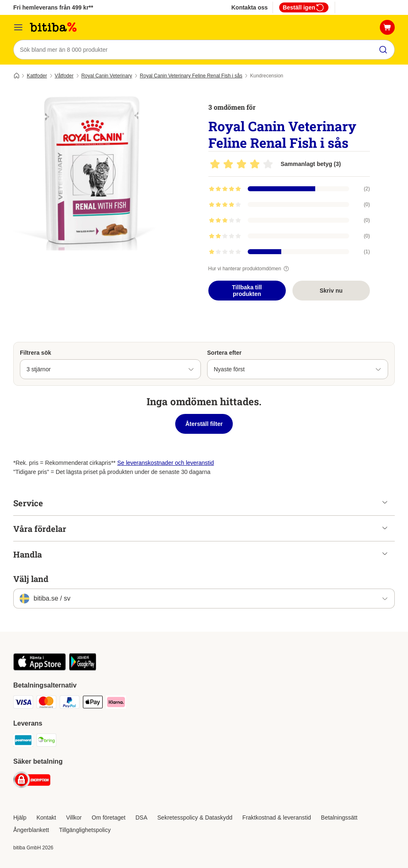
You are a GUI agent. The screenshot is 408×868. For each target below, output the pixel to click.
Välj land (31, 579)
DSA (141, 818)
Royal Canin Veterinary (107, 76)
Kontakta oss (249, 7)
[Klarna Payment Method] (116, 703)
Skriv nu (331, 291)
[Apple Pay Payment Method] (93, 703)
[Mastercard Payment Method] (46, 703)
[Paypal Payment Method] (70, 703)
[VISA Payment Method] (23, 703)
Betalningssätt (339, 818)
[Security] (32, 781)
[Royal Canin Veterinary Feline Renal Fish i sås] (92, 172)
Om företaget (109, 818)
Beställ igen (304, 7)
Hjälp (20, 818)
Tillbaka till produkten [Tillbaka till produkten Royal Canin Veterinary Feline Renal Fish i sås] (247, 291)
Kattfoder (37, 76)
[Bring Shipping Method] (46, 742)
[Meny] (18, 27)
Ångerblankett (31, 830)
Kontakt (46, 818)
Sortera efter (224, 353)
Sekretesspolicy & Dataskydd (195, 818)
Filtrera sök (35, 353)
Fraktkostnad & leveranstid (277, 818)
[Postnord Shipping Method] (23, 742)
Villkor (74, 818)
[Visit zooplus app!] (40, 668)
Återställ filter (204, 424)
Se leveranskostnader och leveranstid (165, 463)
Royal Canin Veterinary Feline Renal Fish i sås (191, 76)
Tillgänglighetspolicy (85, 830)
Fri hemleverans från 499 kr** (53, 7)
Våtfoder (64, 76)
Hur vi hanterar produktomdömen (250, 269)
